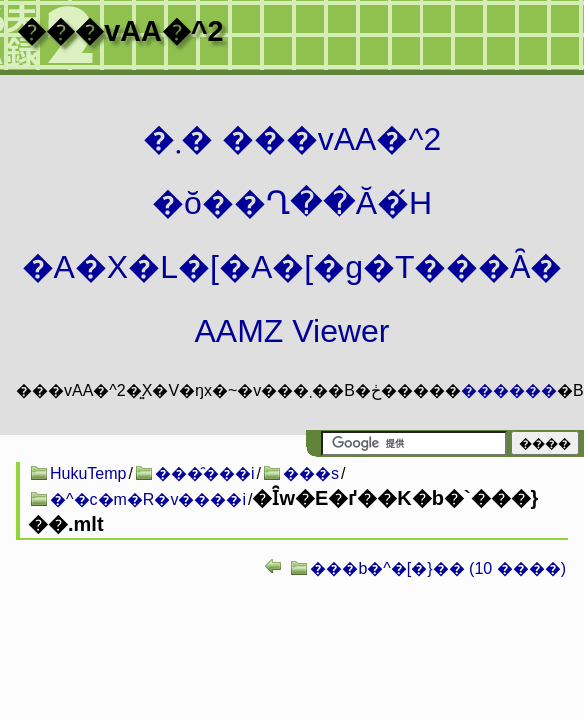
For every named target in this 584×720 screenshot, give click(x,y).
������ (509, 390)
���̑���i (205, 473)
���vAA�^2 (120, 31)
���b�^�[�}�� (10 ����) (438, 568)
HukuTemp (88, 473)
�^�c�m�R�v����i (148, 499)
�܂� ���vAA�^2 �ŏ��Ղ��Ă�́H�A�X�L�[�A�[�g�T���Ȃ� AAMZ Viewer (292, 235)
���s (311, 473)
